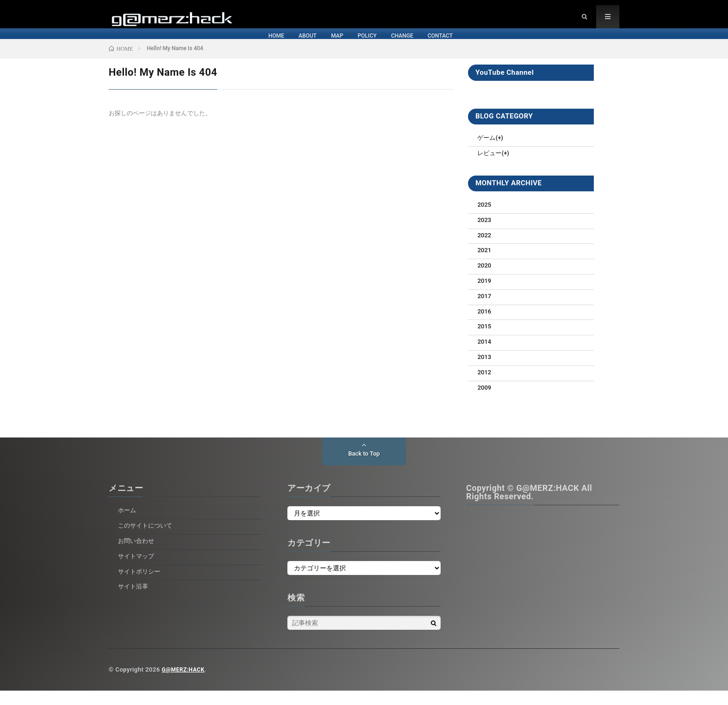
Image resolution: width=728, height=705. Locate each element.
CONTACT (531, 46)
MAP (307, 46)
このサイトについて (147, 540)
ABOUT (237, 46)
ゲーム (487, 152)
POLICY (377, 46)
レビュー (490, 167)
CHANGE (452, 46)
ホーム (128, 524)
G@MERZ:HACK (185, 684)
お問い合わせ (137, 555)
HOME (166, 46)
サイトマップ (137, 570)
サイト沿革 (134, 601)
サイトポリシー (141, 586)
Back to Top (364, 468)
